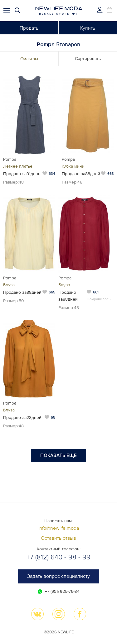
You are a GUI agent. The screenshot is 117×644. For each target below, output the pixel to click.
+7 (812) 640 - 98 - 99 (58, 557)
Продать (29, 28)
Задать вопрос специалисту (58, 576)
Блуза (9, 285)
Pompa (10, 159)
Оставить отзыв (58, 538)
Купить (88, 28)
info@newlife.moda (59, 528)
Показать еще (58, 455)
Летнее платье (18, 166)
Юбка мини (73, 166)
